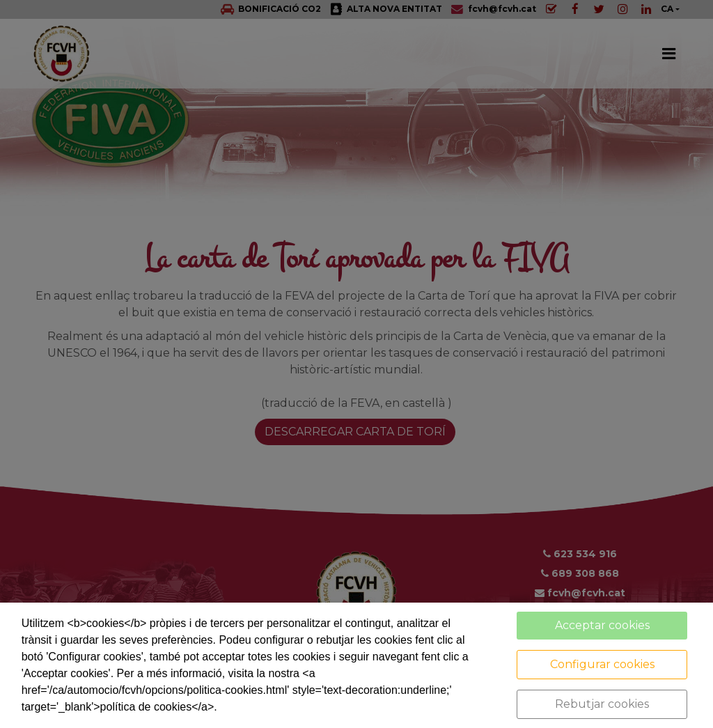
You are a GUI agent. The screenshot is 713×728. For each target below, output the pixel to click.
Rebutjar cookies (602, 704)
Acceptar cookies (602, 625)
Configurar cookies (602, 664)
